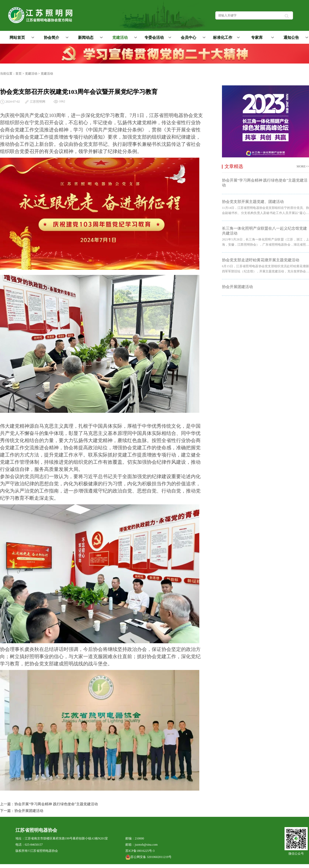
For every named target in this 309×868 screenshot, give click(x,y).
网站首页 (17, 38)
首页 (19, 74)
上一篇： (7, 804)
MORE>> (303, 166)
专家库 (262, 37)
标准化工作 (225, 37)
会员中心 (192, 37)
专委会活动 (157, 37)
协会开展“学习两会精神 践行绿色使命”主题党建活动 (56, 804)
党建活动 (124, 37)
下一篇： (7, 811)
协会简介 (55, 37)
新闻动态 (90, 37)
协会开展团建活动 (29, 811)
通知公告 (295, 37)
